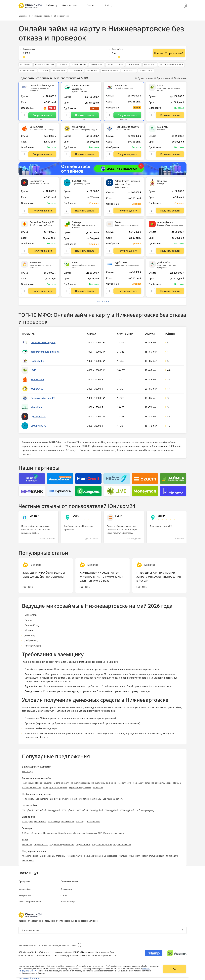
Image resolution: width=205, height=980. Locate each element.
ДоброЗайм (31, 641)
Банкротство (69, 5)
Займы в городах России (30, 902)
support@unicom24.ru (29, 978)
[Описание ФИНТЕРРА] (24, 291)
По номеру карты (141, 783)
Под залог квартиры (102, 844)
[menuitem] (51, 6)
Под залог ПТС (41, 844)
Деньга (29, 620)
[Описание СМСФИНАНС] (67, 211)
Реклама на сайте (27, 945)
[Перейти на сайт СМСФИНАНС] (85, 211)
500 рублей (27, 810)
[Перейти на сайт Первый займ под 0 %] (42, 115)
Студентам (37, 833)
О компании (66, 889)
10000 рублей (82, 810)
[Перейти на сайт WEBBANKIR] (85, 154)
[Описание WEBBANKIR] (67, 154)
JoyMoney (30, 635)
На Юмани (98, 787)
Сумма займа (144, 78)
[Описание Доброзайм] (152, 291)
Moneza (29, 630)
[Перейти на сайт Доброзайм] (170, 291)
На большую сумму (145, 810)
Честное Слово (33, 646)
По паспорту (28, 799)
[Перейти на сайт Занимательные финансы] (85, 115)
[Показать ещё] (169, 53)
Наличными (28, 783)
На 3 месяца (54, 822)
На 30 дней (27, 822)
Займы (50, 5)
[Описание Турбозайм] (109, 291)
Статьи (91, 5)
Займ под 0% (172, 856)
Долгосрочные (93, 822)
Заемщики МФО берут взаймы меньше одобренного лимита (44, 575)
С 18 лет (26, 833)
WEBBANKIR (37, 389)
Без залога (27, 844)
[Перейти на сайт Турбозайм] (127, 291)
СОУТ (73, 945)
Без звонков (28, 860)
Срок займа (162, 78)
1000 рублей (40, 810)
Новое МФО (37, 361)
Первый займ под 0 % (43, 342)
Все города (27, 771)
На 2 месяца (40, 822)
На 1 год (80, 822)
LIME (33, 370)
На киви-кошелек (44, 783)
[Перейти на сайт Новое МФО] (127, 115)
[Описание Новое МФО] (109, 115)
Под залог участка (122, 844)
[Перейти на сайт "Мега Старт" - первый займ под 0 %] (127, 211)
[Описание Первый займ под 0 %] (24, 115)
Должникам (79, 833)
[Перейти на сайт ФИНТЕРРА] (42, 291)
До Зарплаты (38, 417)
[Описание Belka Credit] (24, 154)
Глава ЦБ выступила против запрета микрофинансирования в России (159, 576)
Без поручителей (80, 799)
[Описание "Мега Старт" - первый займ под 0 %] (109, 211)
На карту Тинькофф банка (104, 783)
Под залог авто (83, 844)
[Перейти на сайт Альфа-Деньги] (170, 251)
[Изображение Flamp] (154, 954)
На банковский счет (32, 787)
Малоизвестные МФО (129, 856)
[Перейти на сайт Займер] (85, 251)
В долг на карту (61, 783)
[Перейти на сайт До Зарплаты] (42, 211)
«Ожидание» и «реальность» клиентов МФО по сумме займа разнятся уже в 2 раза (101, 576)
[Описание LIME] (152, 115)
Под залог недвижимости (62, 844)
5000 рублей (68, 810)
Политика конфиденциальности (53, 945)
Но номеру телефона (162, 783)
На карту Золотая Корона (55, 787)
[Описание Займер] (67, 251)
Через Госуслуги (75, 856)
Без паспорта (42, 799)
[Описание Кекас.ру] (152, 211)
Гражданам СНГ (94, 833)
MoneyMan (31, 615)
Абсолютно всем (30, 856)
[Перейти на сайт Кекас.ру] (170, 211)
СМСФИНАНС (38, 426)
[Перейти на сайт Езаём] (127, 251)
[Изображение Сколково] (177, 954)
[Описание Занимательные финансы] (67, 115)
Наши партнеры (68, 902)
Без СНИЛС (96, 799)
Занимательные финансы (45, 352)
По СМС (177, 783)
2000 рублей (54, 810)
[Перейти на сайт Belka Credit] (42, 154)
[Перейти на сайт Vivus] (85, 291)
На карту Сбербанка (80, 783)
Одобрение (179, 78)
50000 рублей (111, 810)
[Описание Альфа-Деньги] (152, 251)
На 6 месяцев (68, 822)
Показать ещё (102, 302)
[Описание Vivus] (67, 291)
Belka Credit (37, 379)
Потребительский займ (153, 856)
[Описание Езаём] (109, 251)
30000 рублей (97, 810)
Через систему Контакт (80, 787)
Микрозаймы (25, 889)
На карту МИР (125, 783)
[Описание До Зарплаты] (24, 211)
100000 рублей (127, 810)
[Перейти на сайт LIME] (170, 115)
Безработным (65, 833)
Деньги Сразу (32, 625)
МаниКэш (36, 407)
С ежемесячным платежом (52, 856)
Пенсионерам (50, 833)
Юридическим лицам (114, 833)
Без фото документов (60, 799)
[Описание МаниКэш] (152, 154)
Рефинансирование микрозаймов (101, 856)
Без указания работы (113, 799)
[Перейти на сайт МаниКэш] (170, 154)
